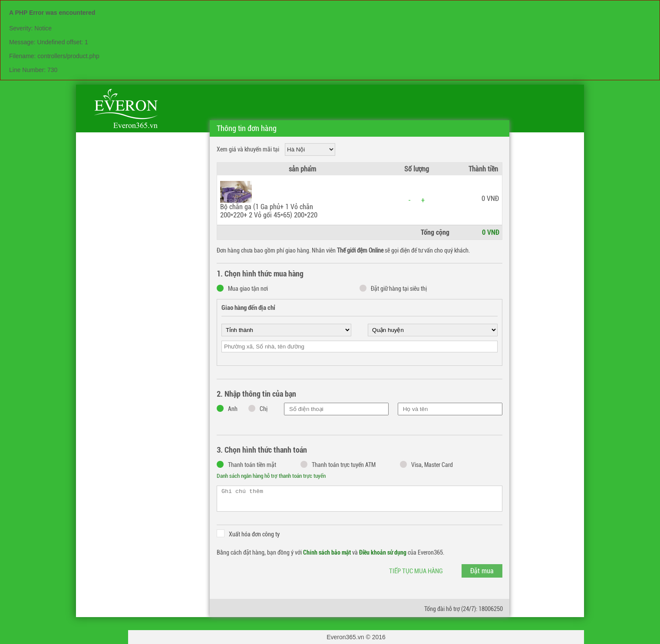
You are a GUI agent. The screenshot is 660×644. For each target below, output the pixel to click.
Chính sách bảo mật (327, 552)
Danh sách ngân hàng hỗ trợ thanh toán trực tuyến (271, 476)
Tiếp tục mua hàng (416, 571)
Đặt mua (482, 571)
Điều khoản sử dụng (383, 552)
